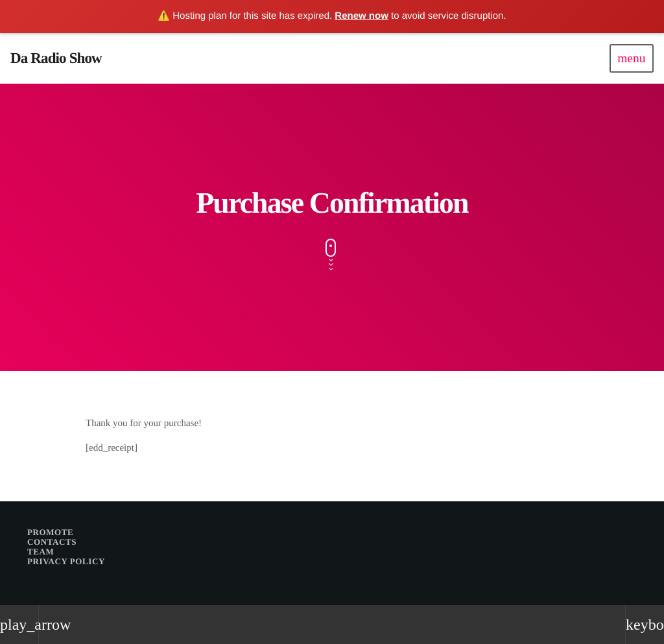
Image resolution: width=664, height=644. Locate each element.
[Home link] (56, 58)
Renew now (362, 16)
